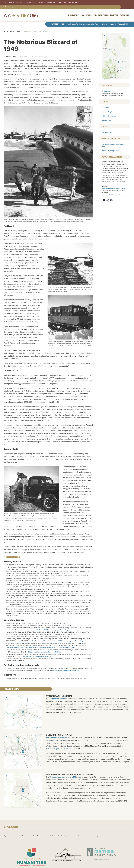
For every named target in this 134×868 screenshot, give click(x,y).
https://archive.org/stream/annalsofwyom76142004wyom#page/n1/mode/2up (57, 641)
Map (65, 2)
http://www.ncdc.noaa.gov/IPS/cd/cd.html (37, 656)
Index (59, 2)
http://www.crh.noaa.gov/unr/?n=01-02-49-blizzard (45, 652)
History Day (73, 2)
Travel (122, 15)
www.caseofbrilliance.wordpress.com (114, 195)
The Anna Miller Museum (56, 738)
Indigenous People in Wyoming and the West (83, 24)
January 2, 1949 (107, 91)
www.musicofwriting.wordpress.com (114, 188)
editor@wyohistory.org (67, 836)
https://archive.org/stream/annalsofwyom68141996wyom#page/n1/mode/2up (42, 630)
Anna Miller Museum (59, 735)
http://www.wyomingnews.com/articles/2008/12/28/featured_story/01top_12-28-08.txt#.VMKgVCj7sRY (40, 647)
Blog (128, 15)
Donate (6, 7)
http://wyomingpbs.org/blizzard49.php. (67, 671)
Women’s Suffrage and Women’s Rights (115, 24)
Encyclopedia (74, 15)
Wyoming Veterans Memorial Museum (69, 774)
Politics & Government (109, 116)
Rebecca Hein (11, 57)
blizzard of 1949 (107, 132)
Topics (106, 15)
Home (5, 2)
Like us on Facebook (46, 2)
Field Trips (98, 15)
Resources (31, 2)
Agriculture (105, 108)
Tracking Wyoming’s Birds (110, 151)
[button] (118, 62)
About (12, 2)
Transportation (106, 120)
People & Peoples (107, 112)
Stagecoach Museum (59, 696)
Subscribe (21, 2)
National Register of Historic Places (61, 749)
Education (114, 15)
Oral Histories (86, 15)
